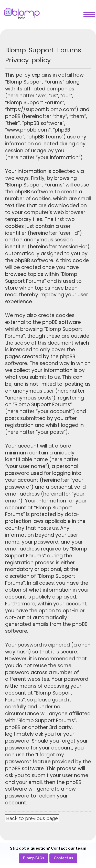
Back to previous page (32, 818)
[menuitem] (34, 858)
